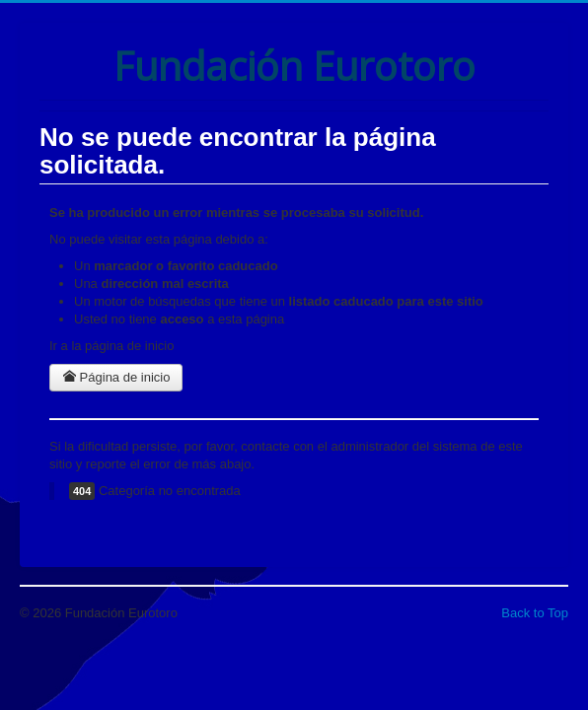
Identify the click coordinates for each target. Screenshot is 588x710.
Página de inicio (116, 377)
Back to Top (535, 613)
